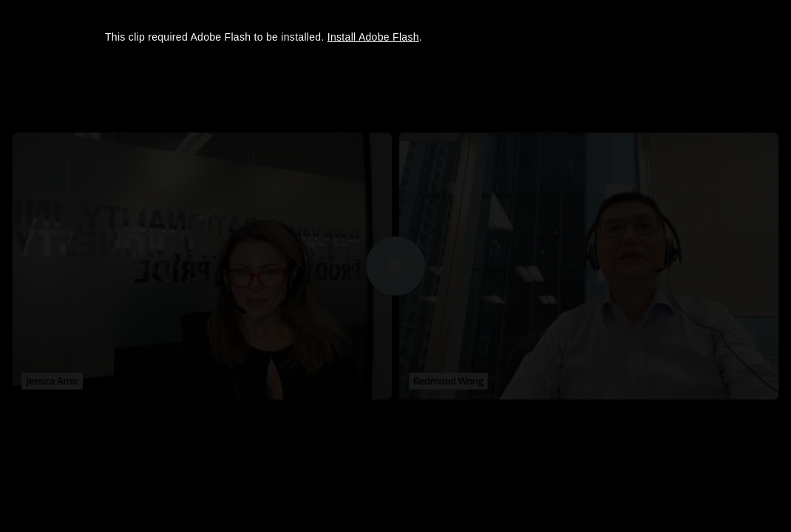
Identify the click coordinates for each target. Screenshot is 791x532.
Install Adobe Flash (373, 37)
